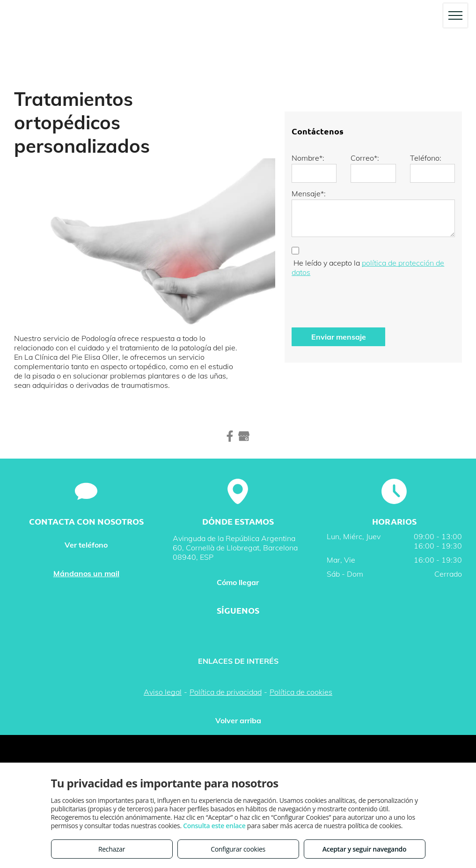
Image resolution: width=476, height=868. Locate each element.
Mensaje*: (309, 193)
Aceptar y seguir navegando (364, 849)
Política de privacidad (226, 692)
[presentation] (363, 300)
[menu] (455, 15)
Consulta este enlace (214, 826)
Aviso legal (163, 692)
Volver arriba (238, 720)
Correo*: (365, 158)
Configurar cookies (238, 849)
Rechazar (112, 849)
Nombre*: (308, 158)
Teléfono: (426, 158)
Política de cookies (301, 692)
